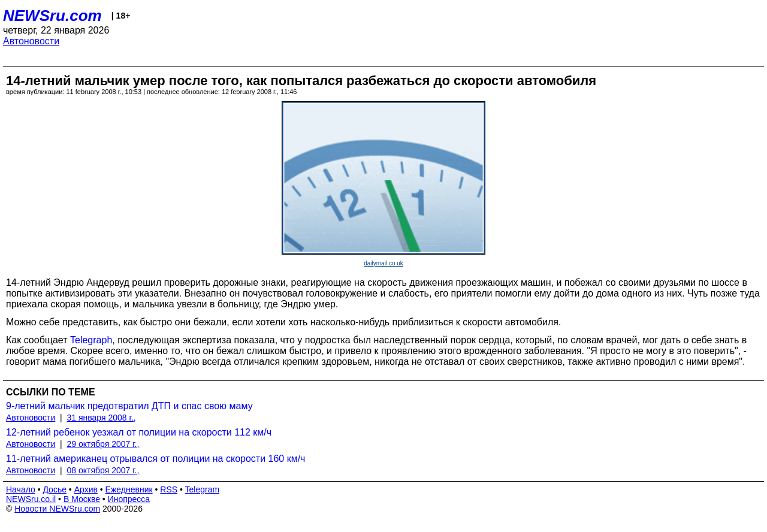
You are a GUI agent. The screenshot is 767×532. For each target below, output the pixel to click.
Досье (55, 489)
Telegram (203, 489)
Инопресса (129, 499)
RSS (169, 489)
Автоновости (31, 41)
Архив (86, 489)
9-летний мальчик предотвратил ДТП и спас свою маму (129, 406)
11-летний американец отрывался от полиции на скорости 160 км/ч (155, 459)
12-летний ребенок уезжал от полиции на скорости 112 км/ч (139, 432)
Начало (21, 489)
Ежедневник (129, 489)
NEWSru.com (52, 16)
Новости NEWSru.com (57, 509)
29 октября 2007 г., (103, 444)
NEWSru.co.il (31, 499)
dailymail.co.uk (383, 263)
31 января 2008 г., (102, 418)
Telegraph (91, 340)
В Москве (82, 499)
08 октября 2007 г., (103, 470)
